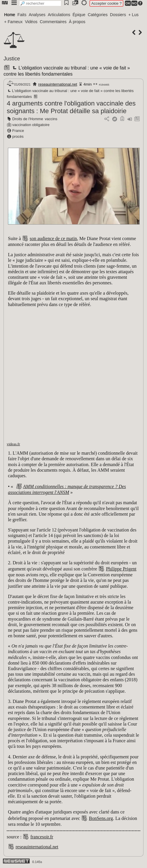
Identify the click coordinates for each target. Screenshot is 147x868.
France (18, 131)
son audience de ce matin (53, 238)
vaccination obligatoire (31, 125)
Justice (12, 59)
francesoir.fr (42, 837)
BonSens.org (101, 818)
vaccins (51, 119)
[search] (40, 3)
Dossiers (118, 15)
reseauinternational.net (58, 84)
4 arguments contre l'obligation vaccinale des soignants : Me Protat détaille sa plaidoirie (71, 107)
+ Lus (134, 15)
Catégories (98, 15)
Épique (79, 15)
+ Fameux (13, 22)
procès (18, 136)
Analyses (37, 15)
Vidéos (31, 22)
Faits (22, 15)
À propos (77, 22)
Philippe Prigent (121, 569)
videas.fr (13, 444)
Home (10, 15)
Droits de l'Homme (28, 119)
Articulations (59, 15)
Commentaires (53, 22)
